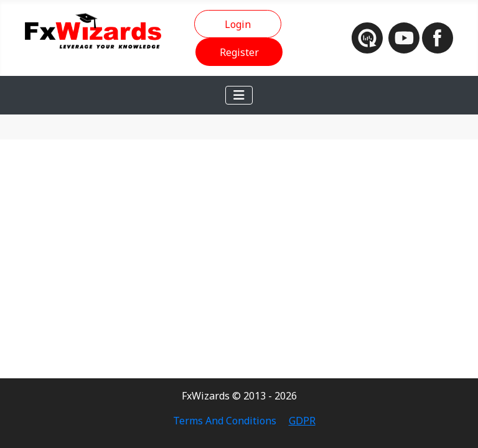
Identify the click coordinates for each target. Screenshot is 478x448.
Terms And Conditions (225, 421)
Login (238, 24)
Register (239, 52)
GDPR (302, 421)
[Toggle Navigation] (239, 95)
